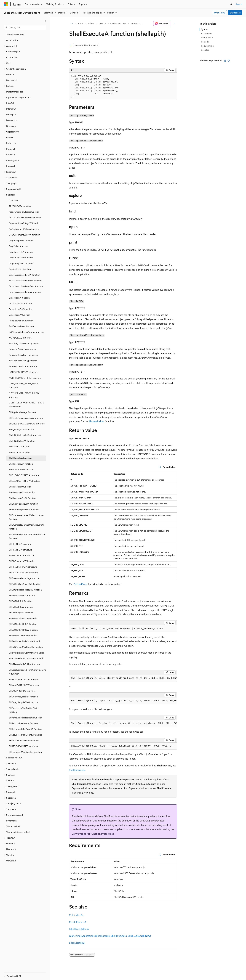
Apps (81, 23)
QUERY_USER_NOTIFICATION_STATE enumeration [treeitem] (26, 405)
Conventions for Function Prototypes (93, 834)
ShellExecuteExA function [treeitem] (21, 464)
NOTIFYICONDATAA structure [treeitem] (23, 366)
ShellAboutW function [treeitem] (19, 452)
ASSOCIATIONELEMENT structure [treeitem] (25, 218)
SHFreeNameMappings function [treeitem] (24, 578)
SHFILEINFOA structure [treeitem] (20, 544)
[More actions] (174, 24)
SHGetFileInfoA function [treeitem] (20, 601)
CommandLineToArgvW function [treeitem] (24, 223)
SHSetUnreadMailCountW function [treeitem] (26, 735)
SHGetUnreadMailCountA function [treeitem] (25, 641)
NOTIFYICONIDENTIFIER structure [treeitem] (25, 378)
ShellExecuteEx (77, 770)
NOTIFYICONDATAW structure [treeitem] (23, 372)
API (101, 23)
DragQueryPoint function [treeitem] (21, 263)
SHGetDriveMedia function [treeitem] (22, 595)
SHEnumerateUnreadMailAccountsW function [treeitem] (27, 527)
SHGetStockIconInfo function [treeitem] (23, 635)
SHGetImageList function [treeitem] (21, 613)
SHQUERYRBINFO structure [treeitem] (22, 691)
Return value (207, 38)
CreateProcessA (78, 922)
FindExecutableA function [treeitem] (21, 321)
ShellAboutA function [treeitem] (19, 446)
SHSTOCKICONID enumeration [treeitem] (24, 740)
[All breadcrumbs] (72, 24)
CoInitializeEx (76, 915)
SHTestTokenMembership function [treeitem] (25, 752)
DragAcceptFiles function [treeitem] (21, 240)
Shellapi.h (136, 23)
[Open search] (231, 4)
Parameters (207, 33)
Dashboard (235, 13)
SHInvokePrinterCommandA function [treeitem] (27, 653)
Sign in (239, 4)
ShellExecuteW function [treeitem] (20, 487)
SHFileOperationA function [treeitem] (22, 555)
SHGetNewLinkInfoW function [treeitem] (23, 630)
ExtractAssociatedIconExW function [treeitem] (26, 286)
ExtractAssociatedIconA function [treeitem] (24, 275)
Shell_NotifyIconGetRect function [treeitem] (25, 435)
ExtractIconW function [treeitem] (20, 315)
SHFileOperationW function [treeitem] (22, 561)
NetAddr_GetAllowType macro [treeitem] (23, 355)
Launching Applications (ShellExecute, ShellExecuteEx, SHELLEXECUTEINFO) (110, 936)
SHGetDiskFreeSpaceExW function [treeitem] (25, 590)
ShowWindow (96, 421)
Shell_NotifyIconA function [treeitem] (22, 429)
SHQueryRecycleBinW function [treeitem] (24, 702)
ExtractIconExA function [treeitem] (20, 303)
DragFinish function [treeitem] (18, 246)
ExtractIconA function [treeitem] (19, 298)
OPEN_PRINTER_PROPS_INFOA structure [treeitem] (24, 385)
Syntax (204, 29)
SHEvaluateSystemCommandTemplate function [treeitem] (27, 536)
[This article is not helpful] (229, 61)
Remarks (205, 42)
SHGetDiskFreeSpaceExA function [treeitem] (25, 584)
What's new (219, 13)
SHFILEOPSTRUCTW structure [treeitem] (23, 573)
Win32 (91, 23)
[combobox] (25, 28)
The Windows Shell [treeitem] (15, 34)
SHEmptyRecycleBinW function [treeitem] (24, 510)
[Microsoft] (6, 4)
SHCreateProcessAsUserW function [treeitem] (26, 418)
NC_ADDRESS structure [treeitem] (20, 338)
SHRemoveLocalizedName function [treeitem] (26, 718)
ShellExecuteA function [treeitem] (20, 458)
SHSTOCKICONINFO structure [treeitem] (23, 746)
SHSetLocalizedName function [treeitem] (23, 723)
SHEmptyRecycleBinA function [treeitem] (23, 504)
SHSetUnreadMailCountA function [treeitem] (25, 729)
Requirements (208, 46)
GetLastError (81, 584)
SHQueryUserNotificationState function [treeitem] (23, 710)
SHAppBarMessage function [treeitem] (22, 412)
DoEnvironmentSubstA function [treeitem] (24, 229)
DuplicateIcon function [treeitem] (20, 269)
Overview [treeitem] (13, 200)
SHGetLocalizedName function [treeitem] (23, 618)
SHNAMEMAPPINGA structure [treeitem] (24, 679)
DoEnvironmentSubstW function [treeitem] (24, 235)
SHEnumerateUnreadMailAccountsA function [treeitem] (26, 517)
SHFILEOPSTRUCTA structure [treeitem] (23, 567)
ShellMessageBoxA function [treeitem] (22, 492)
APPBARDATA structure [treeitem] (20, 206)
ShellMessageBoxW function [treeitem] (22, 498)
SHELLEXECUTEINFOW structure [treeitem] (24, 481)
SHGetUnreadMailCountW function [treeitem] (26, 647)
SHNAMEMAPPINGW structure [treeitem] (24, 685)
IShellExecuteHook (79, 929)
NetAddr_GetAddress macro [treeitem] (22, 349)
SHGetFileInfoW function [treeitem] (21, 607)
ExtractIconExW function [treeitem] (21, 309)
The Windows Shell (117, 23)
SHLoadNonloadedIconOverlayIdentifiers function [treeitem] (27, 672)
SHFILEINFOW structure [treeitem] (20, 550)
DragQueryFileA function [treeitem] (21, 252)
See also (205, 50)
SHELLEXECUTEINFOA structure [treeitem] (24, 475)
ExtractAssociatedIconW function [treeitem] (25, 292)
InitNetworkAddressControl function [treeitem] (26, 332)
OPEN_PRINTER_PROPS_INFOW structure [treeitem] (24, 395)
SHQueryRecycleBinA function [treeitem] (23, 697)
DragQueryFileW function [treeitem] (21, 258)
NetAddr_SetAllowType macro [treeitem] (23, 361)
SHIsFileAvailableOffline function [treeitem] (24, 664)
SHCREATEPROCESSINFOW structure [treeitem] (27, 424)
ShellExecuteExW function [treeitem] (21, 469)
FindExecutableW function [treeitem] (21, 326)
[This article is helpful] (225, 61)
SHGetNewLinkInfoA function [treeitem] (23, 624)
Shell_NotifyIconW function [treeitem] (22, 441)
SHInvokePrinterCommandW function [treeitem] (27, 658)
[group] (123, 678)
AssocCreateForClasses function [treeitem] (24, 212)
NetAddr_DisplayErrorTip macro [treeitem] (24, 343)
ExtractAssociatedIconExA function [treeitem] (25, 280)
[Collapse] (45, 21)
